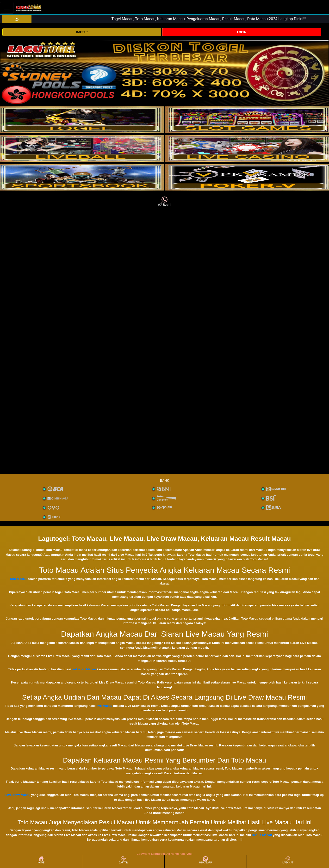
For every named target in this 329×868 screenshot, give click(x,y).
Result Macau (262, 835)
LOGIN (242, 32)
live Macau (104, 706)
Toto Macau (18, 579)
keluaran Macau (84, 669)
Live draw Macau (18, 795)
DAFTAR (82, 32)
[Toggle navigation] (7, 8)
